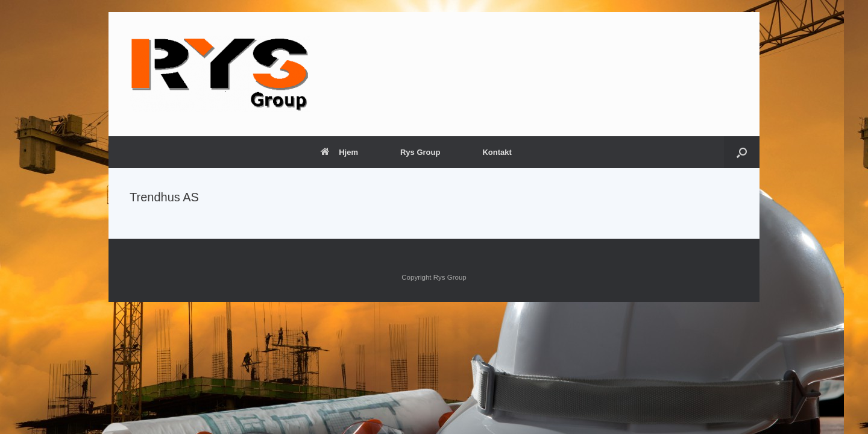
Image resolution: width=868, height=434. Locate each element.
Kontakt (497, 152)
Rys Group (420, 152)
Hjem (339, 152)
